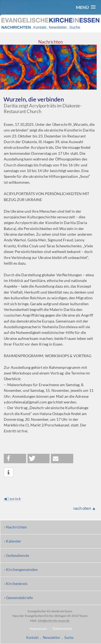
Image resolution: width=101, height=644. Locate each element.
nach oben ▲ (85, 508)
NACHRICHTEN (16, 27)
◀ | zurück (12, 499)
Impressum (38, 629)
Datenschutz (62, 629)
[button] (86, 7)
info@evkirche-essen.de (53, 621)
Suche (75, 27)
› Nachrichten (15, 527)
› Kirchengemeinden (21, 569)
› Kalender (13, 541)
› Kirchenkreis (16, 584)
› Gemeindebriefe (18, 598)
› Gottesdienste (17, 555)
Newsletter (58, 27)
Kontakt (40, 27)
